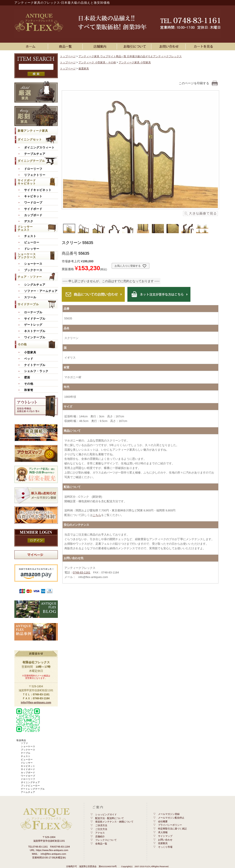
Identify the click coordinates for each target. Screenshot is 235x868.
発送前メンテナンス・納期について (114, 822)
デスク (29, 221)
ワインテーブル (35, 337)
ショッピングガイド (106, 814)
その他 (22, 344)
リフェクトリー (35, 175)
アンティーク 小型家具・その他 (97, 62)
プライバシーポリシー (170, 825)
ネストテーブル (35, 331)
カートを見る (204, 46)
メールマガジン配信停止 (171, 818)
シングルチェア (35, 285)
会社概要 (163, 821)
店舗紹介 (100, 836)
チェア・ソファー (30, 277)
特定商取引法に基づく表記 (172, 829)
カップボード (33, 215)
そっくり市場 (165, 847)
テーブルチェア (35, 154)
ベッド (29, 359)
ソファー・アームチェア (41, 291)
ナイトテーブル (35, 365)
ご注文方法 (101, 829)
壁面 (27, 378)
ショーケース (33, 264)
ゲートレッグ (33, 325)
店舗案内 (100, 46)
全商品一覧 (101, 844)
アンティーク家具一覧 (66, 46)
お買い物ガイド (135, 46)
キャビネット (33, 196)
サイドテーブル (28, 304)
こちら (97, 515)
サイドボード (33, 209)
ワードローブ (33, 203)
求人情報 (163, 832)
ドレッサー (32, 249)
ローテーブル (33, 312)
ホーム (32, 46)
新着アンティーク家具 (33, 131)
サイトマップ (165, 836)
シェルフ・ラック (36, 371)
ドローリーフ (33, 169)
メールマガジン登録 (169, 814)
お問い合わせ (169, 46)
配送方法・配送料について (110, 818)
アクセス (100, 833)
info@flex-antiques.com (36, 703)
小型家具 (30, 352)
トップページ (68, 56)
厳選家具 (84, 69)
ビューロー (32, 243)
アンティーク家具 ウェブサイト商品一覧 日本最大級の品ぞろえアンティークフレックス (130, 56)
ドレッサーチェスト (25, 228)
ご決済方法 (101, 825)
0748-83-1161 (82, 572)
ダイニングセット (30, 139)
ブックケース (33, 270)
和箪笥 (29, 390)
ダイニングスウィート (39, 148)
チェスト (30, 236)
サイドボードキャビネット (27, 182)
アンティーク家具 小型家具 (135, 62)
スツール (30, 297)
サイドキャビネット (38, 190)
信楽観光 (163, 843)
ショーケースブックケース (27, 256)
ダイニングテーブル (31, 161)
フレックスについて (106, 840)
